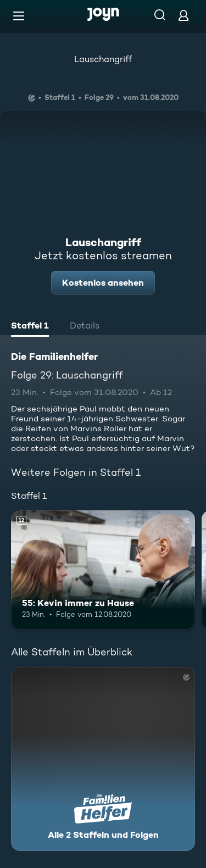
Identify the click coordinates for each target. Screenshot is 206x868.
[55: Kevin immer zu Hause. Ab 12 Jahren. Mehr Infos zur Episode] (103, 570)
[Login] (183, 15)
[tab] (30, 327)
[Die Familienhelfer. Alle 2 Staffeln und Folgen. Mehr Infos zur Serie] (103, 759)
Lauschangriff (103, 59)
